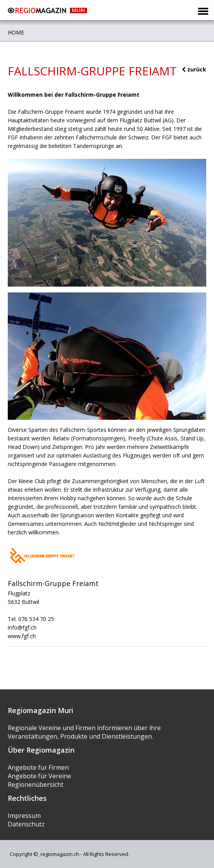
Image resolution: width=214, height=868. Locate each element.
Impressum (24, 816)
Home (16, 32)
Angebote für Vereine (39, 776)
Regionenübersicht (36, 785)
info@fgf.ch (22, 627)
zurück (194, 69)
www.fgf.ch (22, 636)
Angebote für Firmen (38, 767)
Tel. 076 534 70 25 (31, 619)
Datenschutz (26, 824)
